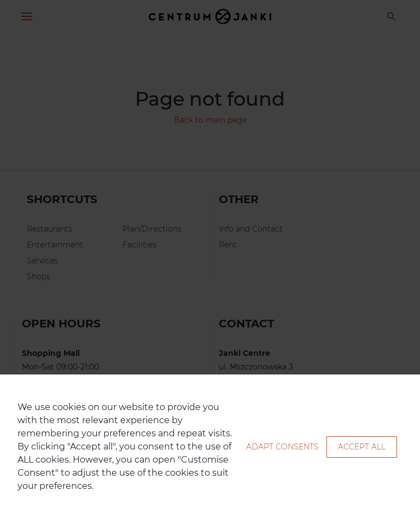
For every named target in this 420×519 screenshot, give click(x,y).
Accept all (362, 447)
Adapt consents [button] (282, 447)
